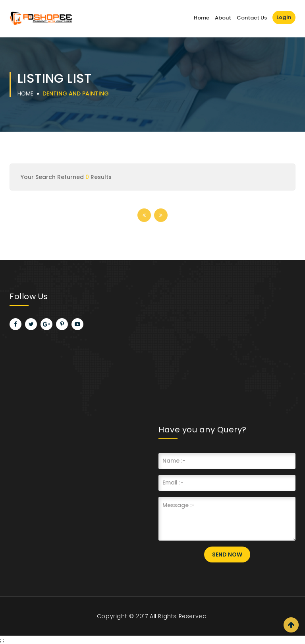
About (223, 18)
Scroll (291, 625)
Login (284, 17)
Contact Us (252, 18)
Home (202, 18)
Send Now (227, 555)
